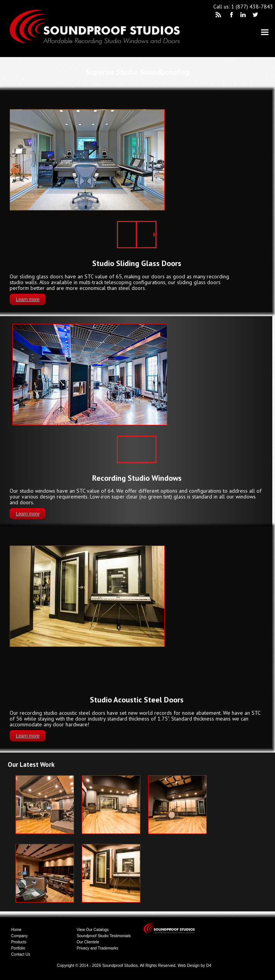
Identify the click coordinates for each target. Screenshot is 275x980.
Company (19, 936)
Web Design (188, 965)
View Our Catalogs (93, 930)
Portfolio (18, 948)
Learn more (28, 300)
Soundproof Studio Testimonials (104, 936)
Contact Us (21, 954)
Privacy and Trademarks (98, 948)
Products (19, 942)
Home (16, 930)
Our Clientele (88, 942)
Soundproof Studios (120, 965)
